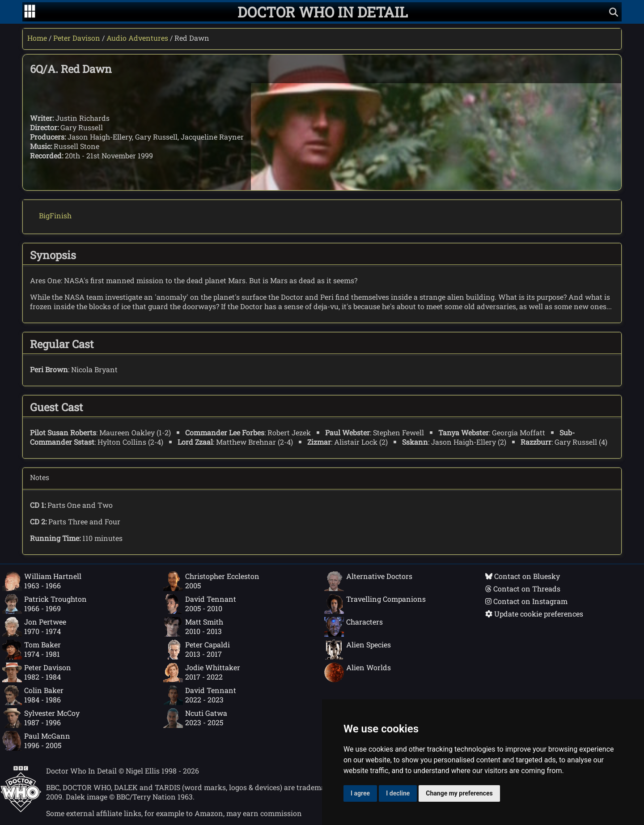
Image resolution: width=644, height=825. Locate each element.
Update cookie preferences (534, 614)
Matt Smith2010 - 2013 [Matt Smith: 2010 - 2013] (193, 627)
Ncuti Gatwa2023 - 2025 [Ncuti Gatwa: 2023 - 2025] (195, 718)
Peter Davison (77, 38)
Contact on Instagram (526, 601)
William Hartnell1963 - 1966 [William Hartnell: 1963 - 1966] (42, 581)
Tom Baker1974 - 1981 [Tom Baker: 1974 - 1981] (32, 650)
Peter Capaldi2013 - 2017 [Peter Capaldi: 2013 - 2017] (197, 650)
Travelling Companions (375, 604)
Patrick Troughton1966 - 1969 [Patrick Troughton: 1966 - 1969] (44, 604)
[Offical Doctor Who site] (21, 810)
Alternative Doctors (368, 581)
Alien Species (358, 650)
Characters (354, 627)
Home (37, 38)
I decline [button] (398, 793)
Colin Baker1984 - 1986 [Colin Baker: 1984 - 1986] (33, 695)
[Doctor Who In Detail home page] (323, 12)
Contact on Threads (523, 589)
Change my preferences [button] (459, 793)
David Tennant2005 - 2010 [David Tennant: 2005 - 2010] (200, 604)
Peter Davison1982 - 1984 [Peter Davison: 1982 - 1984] (37, 672)
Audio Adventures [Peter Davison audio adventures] (137, 38)
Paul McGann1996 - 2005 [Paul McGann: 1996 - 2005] (36, 741)
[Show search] (614, 12)
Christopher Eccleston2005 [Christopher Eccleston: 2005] (211, 581)
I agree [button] (360, 793)
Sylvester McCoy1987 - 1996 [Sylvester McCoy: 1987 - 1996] (41, 718)
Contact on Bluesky (523, 576)
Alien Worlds (358, 672)
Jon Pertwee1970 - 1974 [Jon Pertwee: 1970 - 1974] (34, 627)
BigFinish (55, 215)
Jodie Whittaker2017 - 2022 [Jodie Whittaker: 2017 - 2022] (202, 672)
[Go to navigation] (30, 12)
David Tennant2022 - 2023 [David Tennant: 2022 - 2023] (200, 695)
